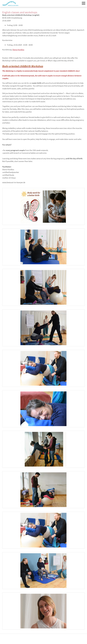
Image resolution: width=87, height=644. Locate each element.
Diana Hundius (18, 50)
